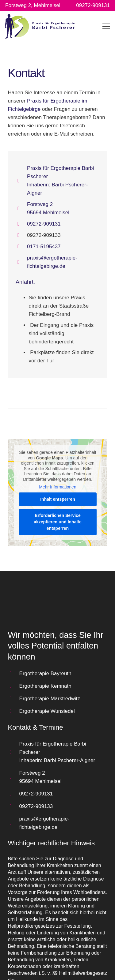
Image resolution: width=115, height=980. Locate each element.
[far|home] (21, 181)
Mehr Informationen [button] (57, 487)
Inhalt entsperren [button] (58, 499)
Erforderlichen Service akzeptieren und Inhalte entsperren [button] (58, 522)
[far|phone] (21, 224)
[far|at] (21, 262)
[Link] (40, 26)
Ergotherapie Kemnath (45, 686)
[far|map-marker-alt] (21, 209)
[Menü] (106, 26)
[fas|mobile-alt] (21, 247)
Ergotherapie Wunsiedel (47, 711)
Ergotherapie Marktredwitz (50, 699)
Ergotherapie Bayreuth (45, 673)
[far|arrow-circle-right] (14, 673)
